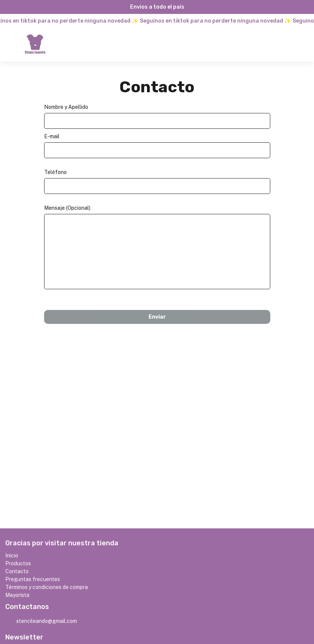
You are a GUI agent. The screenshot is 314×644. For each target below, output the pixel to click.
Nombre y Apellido (66, 107)
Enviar (157, 317)
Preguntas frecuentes (33, 579)
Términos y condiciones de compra (47, 587)
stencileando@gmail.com (41, 621)
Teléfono (55, 172)
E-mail (52, 136)
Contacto (17, 571)
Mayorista (17, 595)
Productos (18, 563)
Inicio (12, 555)
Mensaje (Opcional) (67, 208)
